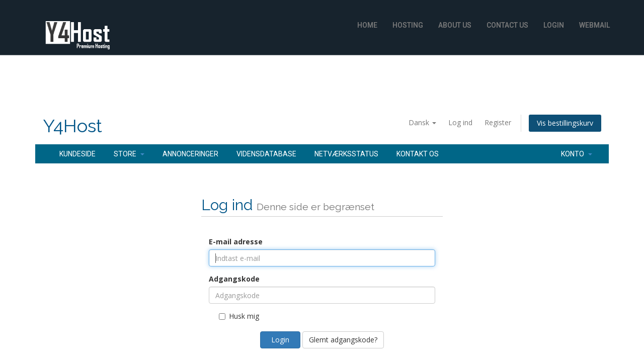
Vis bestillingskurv (565, 123)
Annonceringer (190, 154)
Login (554, 25)
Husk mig (239, 316)
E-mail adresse (236, 242)
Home (367, 25)
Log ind (460, 122)
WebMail (594, 25)
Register (498, 122)
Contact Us (507, 25)
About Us (455, 25)
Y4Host (72, 126)
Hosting (408, 25)
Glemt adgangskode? (343, 340)
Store (129, 154)
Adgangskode (234, 279)
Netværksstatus (346, 154)
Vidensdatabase (266, 154)
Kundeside (77, 154)
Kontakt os (418, 154)
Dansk (422, 122)
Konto (577, 154)
